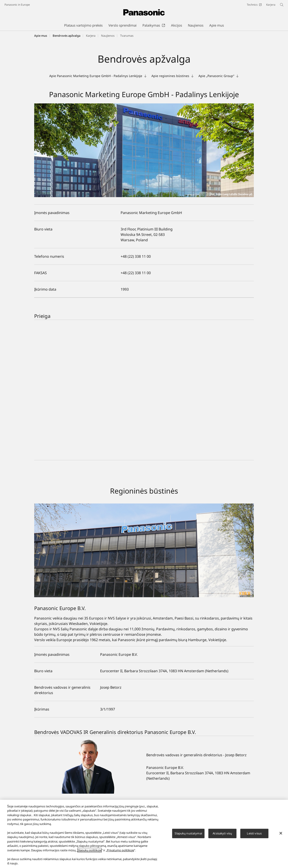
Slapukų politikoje (90, 850)
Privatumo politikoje (120, 850)
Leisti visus (254, 833)
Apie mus (41, 36)
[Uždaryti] (281, 833)
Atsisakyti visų (222, 833)
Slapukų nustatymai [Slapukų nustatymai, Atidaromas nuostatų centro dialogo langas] (188, 833)
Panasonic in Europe (17, 5)
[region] (144, 834)
